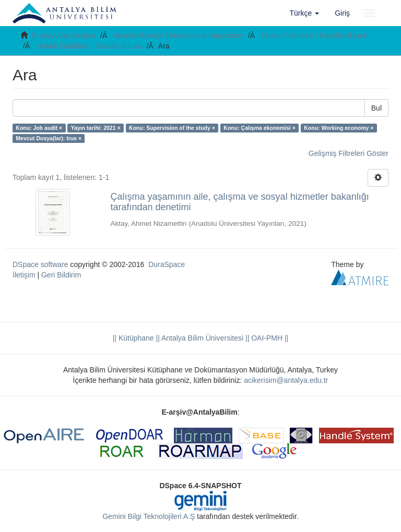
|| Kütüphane (133, 338)
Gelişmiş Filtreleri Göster (349, 153)
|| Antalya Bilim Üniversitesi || (202, 338)
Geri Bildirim (61, 275)
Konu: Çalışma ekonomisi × (259, 128)
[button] (305, 13)
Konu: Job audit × (39, 128)
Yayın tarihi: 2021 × (96, 128)
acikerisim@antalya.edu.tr (286, 380)
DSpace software (40, 264)
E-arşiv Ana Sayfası (64, 35)
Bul (376, 108)
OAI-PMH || (269, 338)
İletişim (24, 275)
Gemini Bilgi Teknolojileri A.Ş (149, 516)
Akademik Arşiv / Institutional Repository (178, 35)
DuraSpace (167, 264)
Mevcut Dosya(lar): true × (49, 138)
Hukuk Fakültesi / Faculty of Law (314, 35)
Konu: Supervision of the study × (172, 128)
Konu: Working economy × (339, 128)
